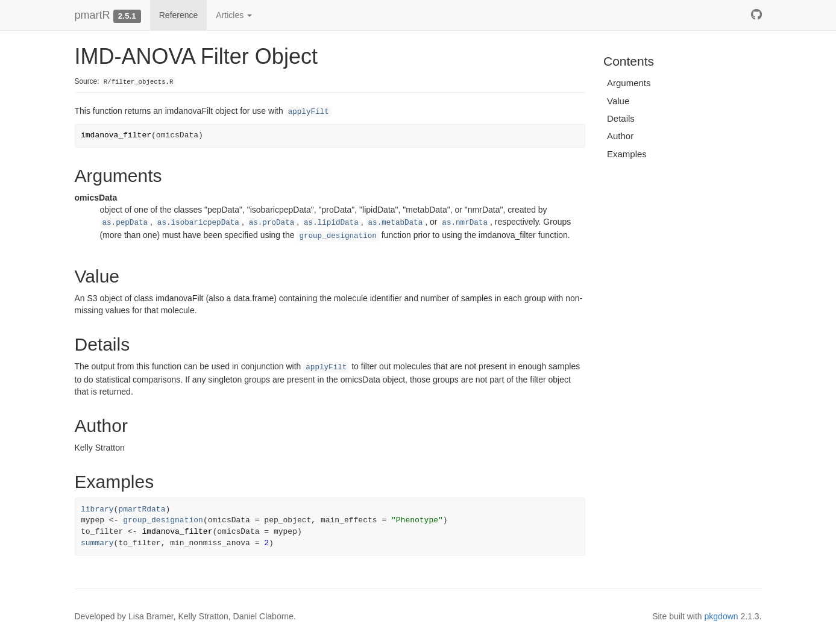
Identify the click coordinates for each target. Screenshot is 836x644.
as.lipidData (331, 223)
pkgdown (721, 616)
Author (620, 136)
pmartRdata (142, 509)
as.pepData (125, 223)
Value (618, 101)
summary (97, 543)
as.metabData (396, 223)
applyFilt (309, 112)
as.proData (272, 223)
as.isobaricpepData (198, 223)
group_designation (338, 236)
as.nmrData (465, 223)
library (97, 509)
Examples (627, 154)
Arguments (629, 83)
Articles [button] (234, 15)
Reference (179, 15)
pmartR (93, 15)
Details (621, 118)
